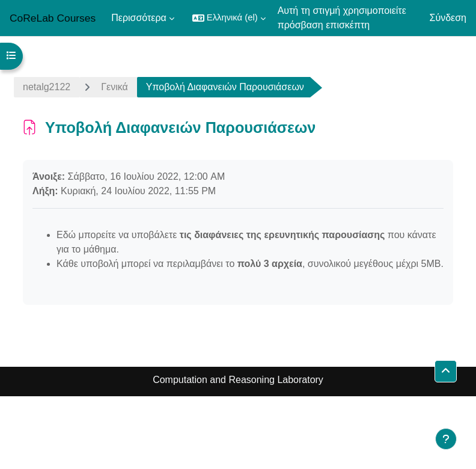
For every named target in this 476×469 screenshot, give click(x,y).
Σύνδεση (448, 18)
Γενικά (114, 87)
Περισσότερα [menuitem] (139, 18)
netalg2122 (47, 87)
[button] (229, 18)
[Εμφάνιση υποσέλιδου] (446, 439)
